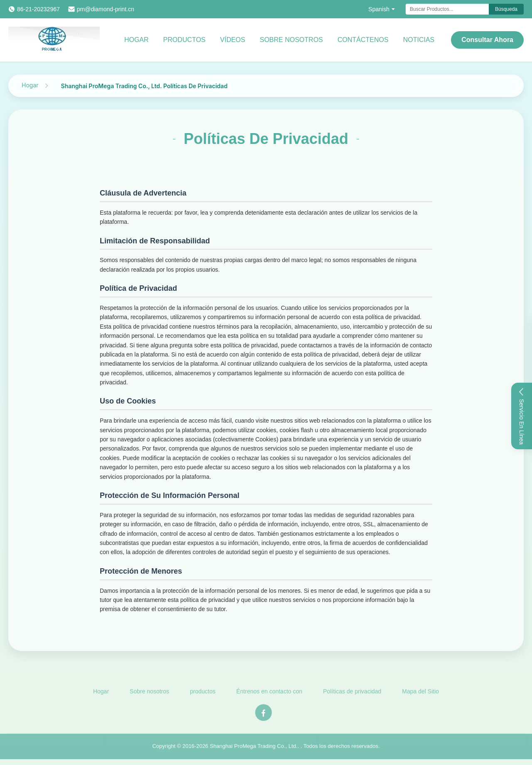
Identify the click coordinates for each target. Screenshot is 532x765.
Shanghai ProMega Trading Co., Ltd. (254, 748)
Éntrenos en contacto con (270, 693)
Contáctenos (363, 40)
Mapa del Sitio (420, 693)
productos (185, 40)
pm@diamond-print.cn (106, 9)
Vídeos (233, 40)
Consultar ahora (487, 40)
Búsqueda (506, 9)
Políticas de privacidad (352, 693)
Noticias (419, 40)
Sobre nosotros (291, 40)
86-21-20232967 (38, 9)
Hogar (137, 40)
